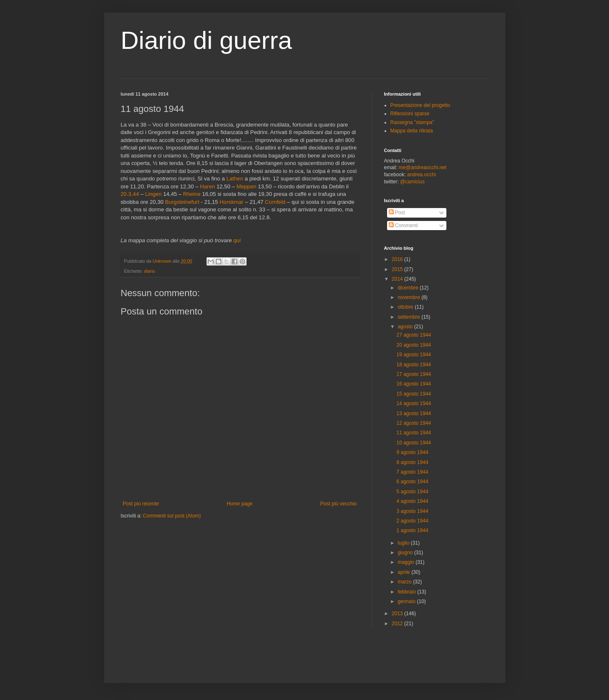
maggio (406, 562)
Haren (207, 186)
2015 (398, 269)
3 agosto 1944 (412, 511)
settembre (409, 317)
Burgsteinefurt (182, 202)
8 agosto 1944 (412, 462)
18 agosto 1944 (414, 365)
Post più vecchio (338, 504)
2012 (398, 624)
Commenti (403, 226)
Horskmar (231, 202)
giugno (406, 553)
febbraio (407, 592)
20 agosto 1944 (414, 345)
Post (397, 213)
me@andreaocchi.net (423, 167)
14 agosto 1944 (414, 403)
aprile (404, 572)
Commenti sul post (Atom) (172, 516)
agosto (406, 327)
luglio (404, 543)
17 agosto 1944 (414, 374)
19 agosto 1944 (414, 355)
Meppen (247, 186)
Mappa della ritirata (412, 131)
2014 (398, 279)
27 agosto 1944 (414, 335)
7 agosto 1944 (412, 472)
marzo (405, 582)
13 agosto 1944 (414, 413)
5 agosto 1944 (412, 492)
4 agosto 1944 (412, 501)
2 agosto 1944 (412, 521)
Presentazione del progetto (420, 105)
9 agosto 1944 (412, 452)
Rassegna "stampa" (412, 122)
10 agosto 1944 (414, 443)
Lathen (234, 179)
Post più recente (141, 504)
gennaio (407, 601)
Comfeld (275, 202)
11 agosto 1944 (414, 433)
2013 (398, 614)
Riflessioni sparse (410, 114)
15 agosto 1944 (414, 394)
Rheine (192, 194)
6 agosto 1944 (412, 482)
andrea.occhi (422, 175)
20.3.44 (130, 194)
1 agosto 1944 (412, 530)
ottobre (406, 307)
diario (150, 271)
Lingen (153, 194)
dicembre (409, 288)
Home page (240, 504)
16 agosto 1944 (414, 384)
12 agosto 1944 (414, 423)
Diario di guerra (206, 40)
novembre (409, 297)
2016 (398, 259)
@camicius (412, 182)
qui (237, 240)
